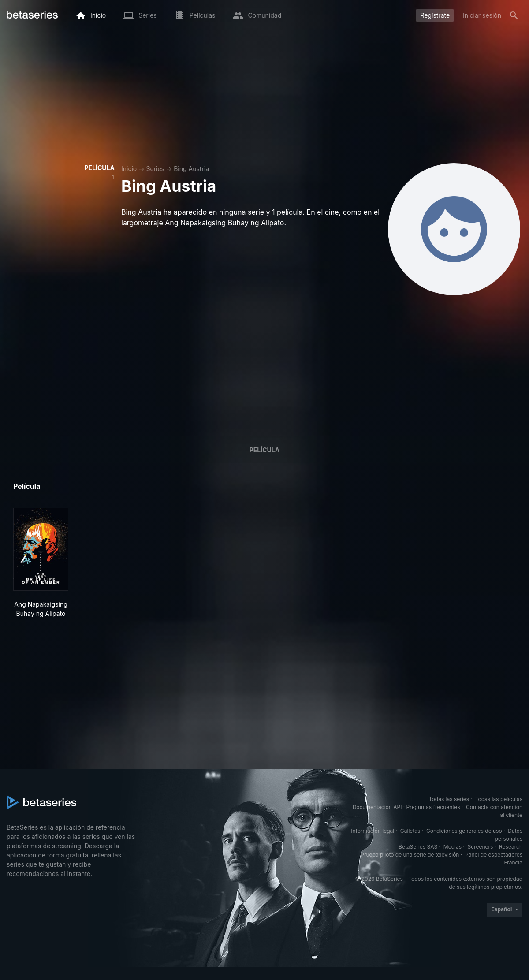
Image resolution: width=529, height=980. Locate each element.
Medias (453, 847)
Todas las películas (499, 799)
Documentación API (377, 807)
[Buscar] (514, 15)
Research (511, 847)
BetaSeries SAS (418, 847)
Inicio (129, 169)
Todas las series (449, 799)
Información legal (373, 831)
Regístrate (435, 15)
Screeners (481, 847)
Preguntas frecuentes (433, 807)
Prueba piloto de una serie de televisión (410, 855)
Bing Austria (191, 169)
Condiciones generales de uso (464, 831)
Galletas (410, 831)
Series (155, 169)
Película (264, 450)
